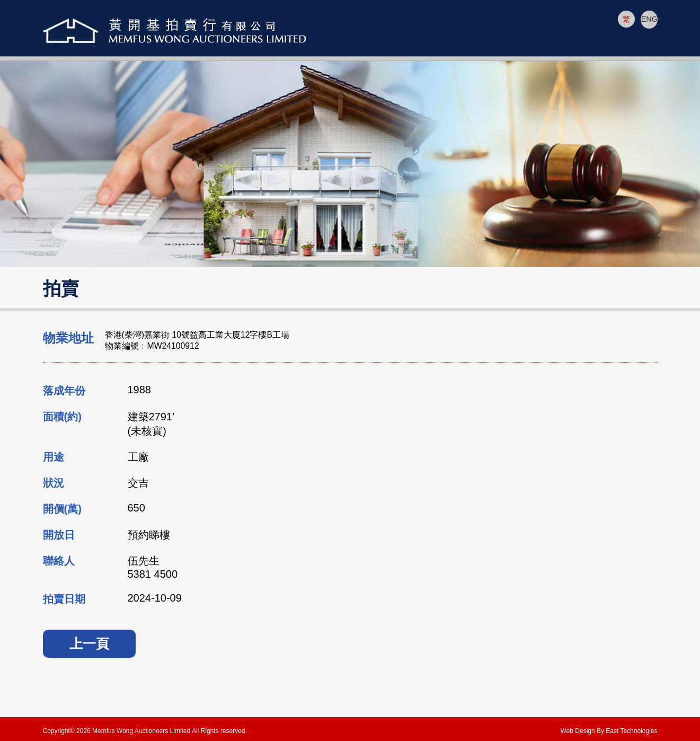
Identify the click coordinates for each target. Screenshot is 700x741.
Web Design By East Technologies (609, 731)
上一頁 (89, 643)
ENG (649, 19)
